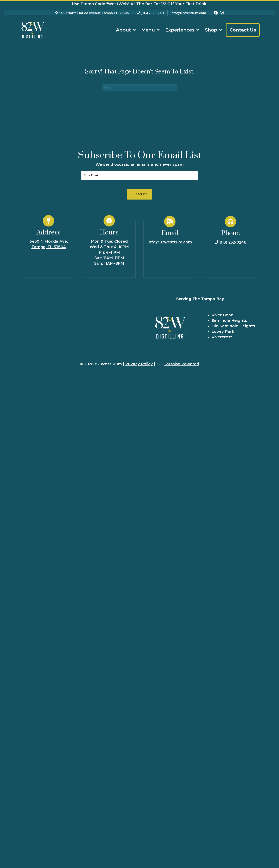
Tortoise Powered (178, 364)
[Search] (139, 87)
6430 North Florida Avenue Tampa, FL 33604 (94, 13)
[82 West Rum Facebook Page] (216, 13)
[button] (139, 194)
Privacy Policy (139, 364)
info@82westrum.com (188, 13)
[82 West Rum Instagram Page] (222, 13)
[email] (140, 175)
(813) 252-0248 (152, 13)
